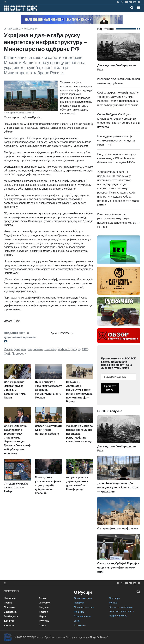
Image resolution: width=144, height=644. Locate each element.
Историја (79, 603)
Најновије (10, 598)
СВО (85, 349)
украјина (20, 349)
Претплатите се (110, 388)
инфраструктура (69, 349)
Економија (10, 612)
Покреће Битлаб (118, 616)
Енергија (50, 349)
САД (7, 354)
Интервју (44, 603)
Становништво (82, 616)
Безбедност (32, 29)
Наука (42, 616)
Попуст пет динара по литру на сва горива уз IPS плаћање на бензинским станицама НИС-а (117, 158)
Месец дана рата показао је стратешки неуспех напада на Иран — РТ (116, 141)
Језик (77, 621)
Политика (10, 607)
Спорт (43, 625)
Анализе (9, 625)
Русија (8, 349)
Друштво (9, 621)
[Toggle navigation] (138, 8)
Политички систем (84, 607)
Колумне (44, 607)
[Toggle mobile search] (132, 8)
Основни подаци (83, 598)
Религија (79, 612)
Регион (43, 598)
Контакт (113, 603)
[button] (139, 8)
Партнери (114, 598)
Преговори (19, 354)
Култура (44, 621)
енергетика (35, 349)
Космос (43, 612)
